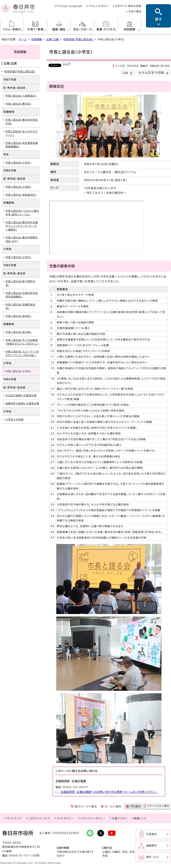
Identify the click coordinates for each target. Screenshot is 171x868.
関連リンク (140, 818)
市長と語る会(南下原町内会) (20, 283)
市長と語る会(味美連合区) (21, 195)
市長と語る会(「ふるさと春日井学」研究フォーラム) (22, 213)
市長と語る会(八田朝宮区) (21, 96)
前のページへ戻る (86, 806)
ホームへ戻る (113, 806)
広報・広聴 (53, 39)
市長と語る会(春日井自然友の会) (22, 122)
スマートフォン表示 (158, 806)
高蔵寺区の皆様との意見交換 (22, 403)
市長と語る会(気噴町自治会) (20, 306)
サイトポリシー (65, 818)
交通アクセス (120, 818)
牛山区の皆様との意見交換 (21, 395)
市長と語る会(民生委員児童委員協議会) (22, 145)
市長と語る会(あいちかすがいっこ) (22, 133)
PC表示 (136, 806)
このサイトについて (39, 818)
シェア (67, 64)
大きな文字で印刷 (151, 73)
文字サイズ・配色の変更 (128, 6)
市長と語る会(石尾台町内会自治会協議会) (22, 295)
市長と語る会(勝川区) (18, 104)
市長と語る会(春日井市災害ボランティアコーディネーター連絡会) (22, 226)
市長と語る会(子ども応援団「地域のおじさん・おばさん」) (22, 342)
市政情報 (37, 39)
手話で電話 (135, 12)
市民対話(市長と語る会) (78, 39)
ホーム (23, 39)
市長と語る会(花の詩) (18, 332)
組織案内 (152, 846)
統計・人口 (152, 857)
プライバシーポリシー (93, 818)
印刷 (125, 73)
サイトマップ (14, 818)
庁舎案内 (152, 834)
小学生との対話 (15, 419)
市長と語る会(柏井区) (18, 316)
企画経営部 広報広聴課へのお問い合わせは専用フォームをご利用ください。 (109, 792)
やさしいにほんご (99, 6)
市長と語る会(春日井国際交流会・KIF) (22, 239)
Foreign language (70, 6)
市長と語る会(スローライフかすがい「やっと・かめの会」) (22, 353)
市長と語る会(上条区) (18, 187)
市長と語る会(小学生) (18, 163)
